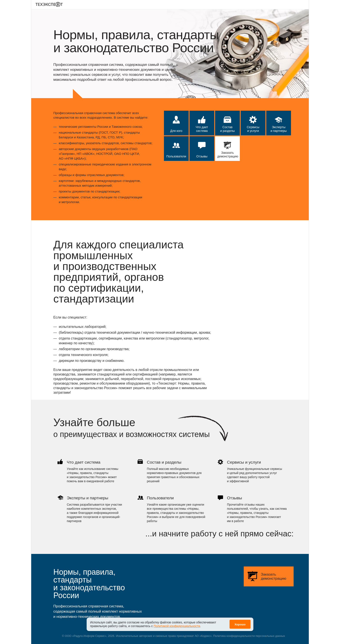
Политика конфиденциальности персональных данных (249, 636)
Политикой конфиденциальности (177, 623)
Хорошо (240, 621)
